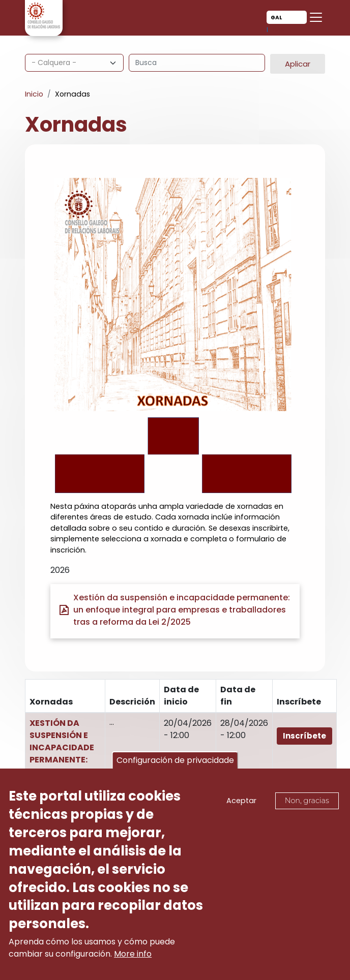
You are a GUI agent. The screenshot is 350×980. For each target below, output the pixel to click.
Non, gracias (307, 803)
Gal (276, 18)
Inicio (34, 94)
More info (133, 956)
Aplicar (298, 64)
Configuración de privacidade (175, 763)
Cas (278, 29)
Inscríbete (304, 736)
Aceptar (241, 803)
